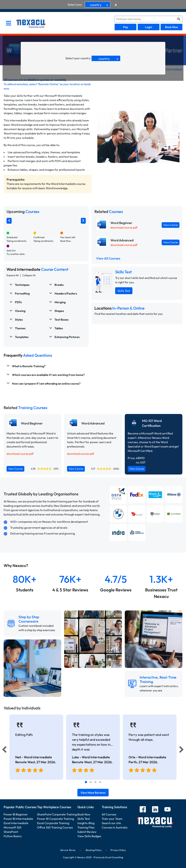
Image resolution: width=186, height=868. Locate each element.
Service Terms (68, 850)
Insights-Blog (86, 823)
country (100, 5)
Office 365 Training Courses (55, 827)
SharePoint (11, 832)
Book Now (172, 27)
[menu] (9, 24)
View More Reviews (93, 793)
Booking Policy (94, 850)
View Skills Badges (89, 836)
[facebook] (143, 810)
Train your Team (112, 819)
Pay (126, 27)
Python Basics (13, 836)
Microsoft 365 (13, 827)
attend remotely (18, 84)
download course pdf (124, 227)
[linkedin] (155, 810)
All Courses (109, 814)
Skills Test (124, 291)
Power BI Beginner (16, 814)
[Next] (182, 750)
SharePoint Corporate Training (57, 814)
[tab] (86, 782)
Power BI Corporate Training (55, 819)
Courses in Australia (115, 827)
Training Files (86, 827)
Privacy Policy (118, 850)
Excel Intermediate (16, 823)
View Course (171, 225)
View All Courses (108, 258)
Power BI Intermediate (18, 819)
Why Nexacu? (16, 565)
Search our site (111, 823)
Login (149, 27)
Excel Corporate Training (53, 823)
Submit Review (87, 832)
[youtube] (167, 810)
